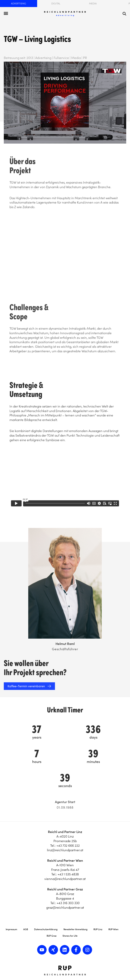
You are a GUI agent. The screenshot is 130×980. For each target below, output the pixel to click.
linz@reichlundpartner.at (65, 850)
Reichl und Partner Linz (65, 832)
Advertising (19, 4)
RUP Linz (98, 929)
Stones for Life (70, 936)
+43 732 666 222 (68, 846)
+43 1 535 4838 (68, 874)
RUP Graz (52, 936)
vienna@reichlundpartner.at (65, 879)
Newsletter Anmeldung (75, 929)
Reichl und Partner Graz (65, 889)
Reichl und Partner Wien (65, 861)
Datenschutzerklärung (46, 929)
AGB (26, 929)
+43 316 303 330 (68, 903)
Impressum (11, 929)
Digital (56, 4)
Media (93, 4)
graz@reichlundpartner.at (65, 908)
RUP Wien (113, 929)
